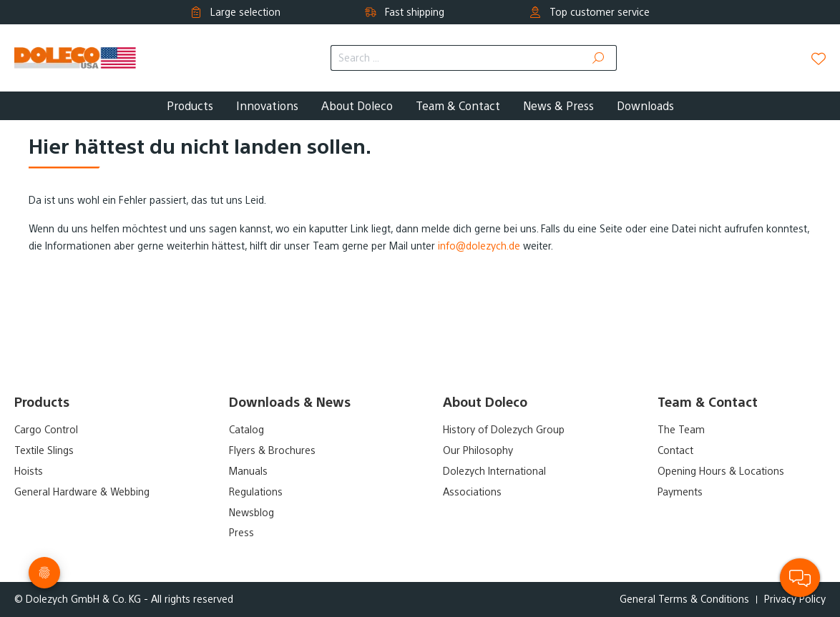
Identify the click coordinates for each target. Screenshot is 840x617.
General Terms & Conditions (684, 599)
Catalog (246, 430)
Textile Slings (44, 450)
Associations (472, 492)
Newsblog (251, 513)
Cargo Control (46, 430)
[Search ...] (456, 58)
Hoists (29, 471)
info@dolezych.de (479, 246)
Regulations (256, 492)
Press (241, 533)
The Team (681, 430)
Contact (675, 450)
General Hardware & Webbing (82, 492)
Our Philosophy (478, 450)
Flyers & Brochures (272, 450)
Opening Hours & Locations (721, 471)
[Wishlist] (819, 59)
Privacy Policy (795, 599)
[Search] (599, 58)
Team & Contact (708, 402)
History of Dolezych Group (504, 430)
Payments (680, 492)
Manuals (248, 471)
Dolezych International (494, 471)
